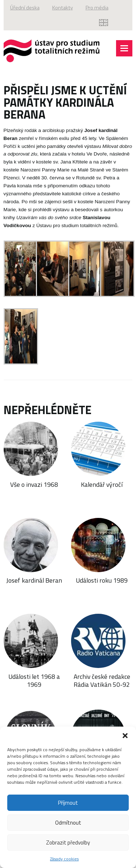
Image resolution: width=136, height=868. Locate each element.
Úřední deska (25, 8)
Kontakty (63, 8)
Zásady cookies (64, 859)
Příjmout (68, 803)
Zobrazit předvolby (68, 843)
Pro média (97, 8)
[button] (125, 736)
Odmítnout (68, 823)
